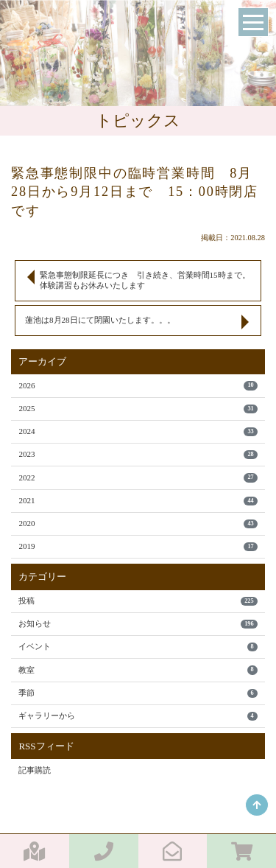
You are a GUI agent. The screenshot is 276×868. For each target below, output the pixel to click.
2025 (138, 409)
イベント (138, 647)
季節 (138, 693)
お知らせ (138, 624)
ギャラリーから (138, 716)
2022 (138, 478)
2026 (138, 386)
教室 (138, 670)
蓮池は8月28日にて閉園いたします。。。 (100, 320)
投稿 (138, 601)
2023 (138, 454)
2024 (138, 431)
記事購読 (35, 770)
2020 (138, 524)
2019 (138, 546)
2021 (138, 501)
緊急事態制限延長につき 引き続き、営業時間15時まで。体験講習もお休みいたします (145, 280)
